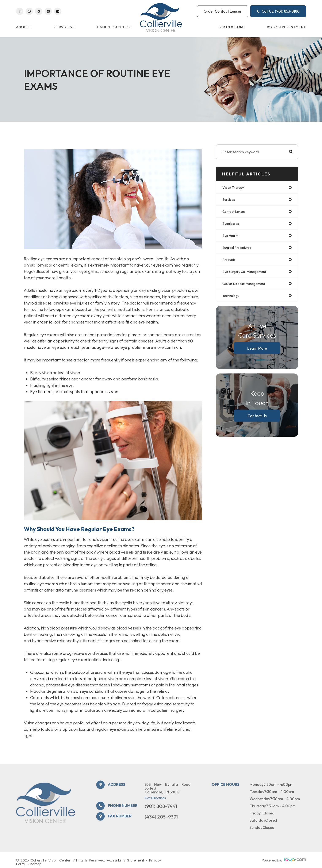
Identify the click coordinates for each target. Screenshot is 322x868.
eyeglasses (232, 225)
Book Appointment (286, 27)
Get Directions (155, 810)
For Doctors (231, 27)
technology (232, 300)
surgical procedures (239, 250)
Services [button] (65, 27)
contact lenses (236, 212)
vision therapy (235, 188)
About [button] (24, 27)
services (229, 200)
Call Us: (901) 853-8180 (278, 11)
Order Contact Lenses (223, 11)
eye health (232, 237)
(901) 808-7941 (161, 818)
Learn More (257, 352)
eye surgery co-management (248, 275)
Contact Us (257, 420)
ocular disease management (247, 287)
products (230, 262)
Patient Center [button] (114, 27)
